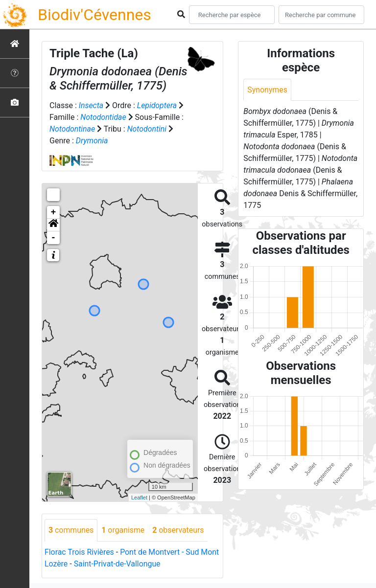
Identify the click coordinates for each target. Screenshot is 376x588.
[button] (53, 225)
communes (71, 530)
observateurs (179, 530)
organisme (124, 530)
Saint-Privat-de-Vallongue (117, 564)
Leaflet (139, 498)
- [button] (54, 238)
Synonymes (267, 90)
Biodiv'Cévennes (94, 15)
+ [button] (54, 212)
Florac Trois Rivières (80, 552)
